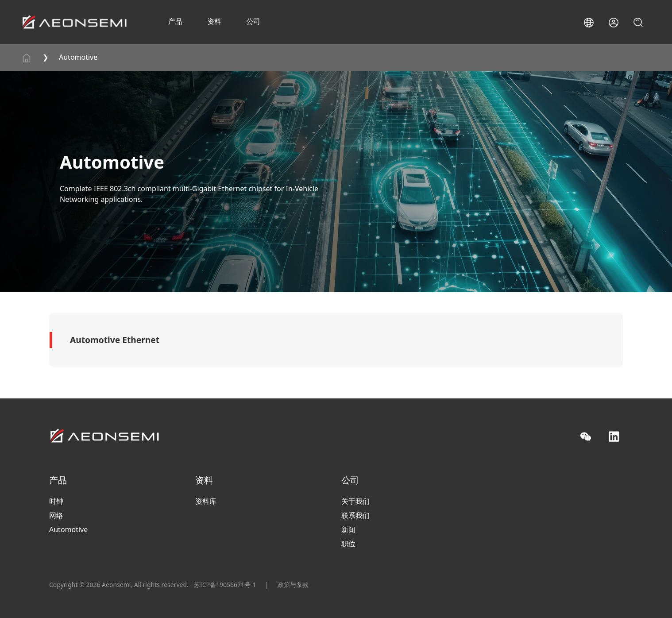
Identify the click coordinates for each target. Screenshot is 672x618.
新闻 (348, 529)
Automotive (78, 57)
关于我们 (355, 501)
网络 (56, 515)
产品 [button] (175, 21)
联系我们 (355, 515)
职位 (348, 544)
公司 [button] (253, 21)
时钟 (56, 501)
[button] (589, 23)
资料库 (206, 501)
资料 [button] (214, 21)
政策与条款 (293, 585)
